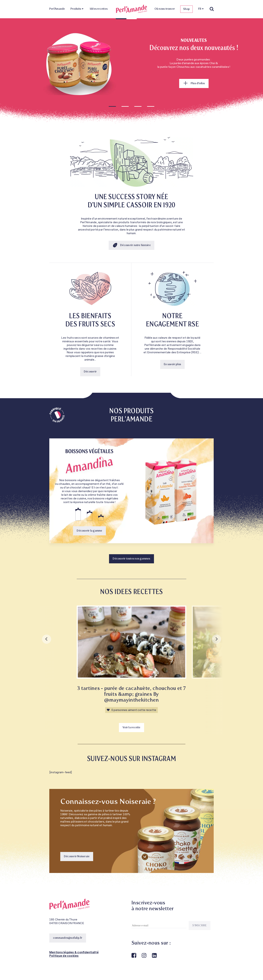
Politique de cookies (64, 956)
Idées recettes (99, 9)
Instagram (144, 956)
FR (200, 9)
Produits (76, 9)
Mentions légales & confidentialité (74, 952)
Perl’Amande (57, 9)
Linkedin (154, 956)
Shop (186, 9)
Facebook (134, 956)
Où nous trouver (165, 9)
